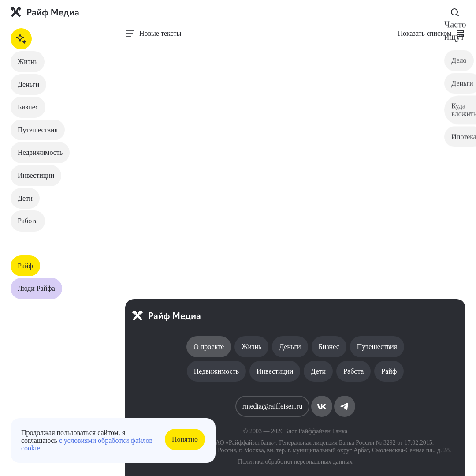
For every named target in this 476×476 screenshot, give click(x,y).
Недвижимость (40, 152)
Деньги (28, 84)
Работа (28, 221)
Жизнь (28, 62)
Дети (25, 198)
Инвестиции (36, 175)
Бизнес (28, 107)
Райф (25, 266)
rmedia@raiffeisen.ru (273, 406)
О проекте (209, 347)
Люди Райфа (36, 288)
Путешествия (38, 130)
